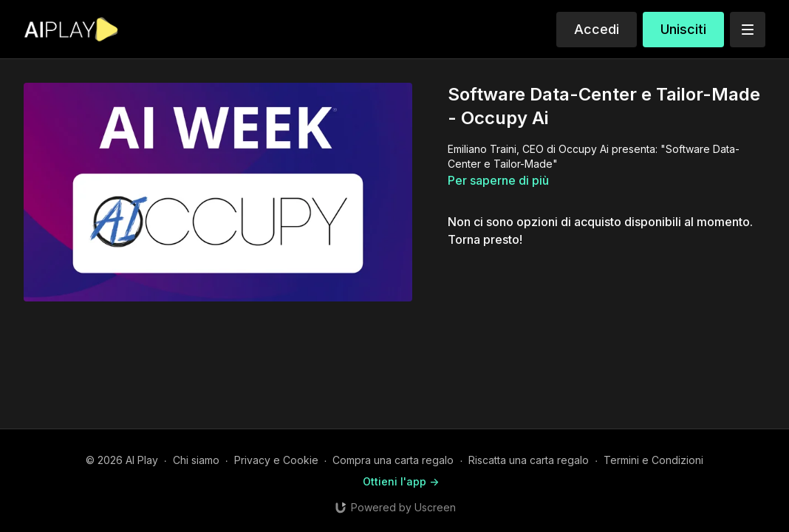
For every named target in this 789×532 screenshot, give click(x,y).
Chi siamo (196, 460)
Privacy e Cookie (276, 460)
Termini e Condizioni (653, 460)
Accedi (597, 29)
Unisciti (683, 29)
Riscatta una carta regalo (529, 460)
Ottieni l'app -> (401, 481)
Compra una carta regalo (393, 460)
